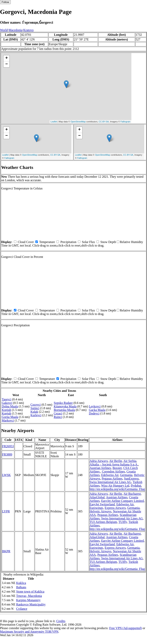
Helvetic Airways (101, 511)
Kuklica (21, 583)
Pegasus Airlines (112, 479)
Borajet (117, 468)
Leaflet (54, 122)
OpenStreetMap (78, 122)
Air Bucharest (132, 494)
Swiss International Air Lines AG (110, 482)
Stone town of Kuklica (30, 592)
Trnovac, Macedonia (29, 596)
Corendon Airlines (113, 471)
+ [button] (7, 58)
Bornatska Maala (64, 410)
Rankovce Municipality (31, 604)
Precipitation (68, 242)
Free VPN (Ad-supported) (125, 628)
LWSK (6, 475)
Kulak (34, 412)
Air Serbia (130, 461)
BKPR (6, 551)
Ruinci (58, 417)
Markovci (8, 420)
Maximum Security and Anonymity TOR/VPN (29, 632)
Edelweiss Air (110, 475)
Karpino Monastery (28, 600)
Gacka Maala (97, 410)
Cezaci (58, 413)
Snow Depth (108, 242)
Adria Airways (99, 461)
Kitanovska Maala (65, 406)
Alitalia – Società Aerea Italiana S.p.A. (114, 464)
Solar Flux (88, 242)
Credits (61, 621)
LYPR (6, 511)
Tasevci (7, 399)
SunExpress (131, 479)
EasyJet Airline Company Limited (122, 501)
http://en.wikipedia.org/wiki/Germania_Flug (117, 489)
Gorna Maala (10, 417)
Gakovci (7, 403)
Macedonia (16, 30)
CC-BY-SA (104, 122)
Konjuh (6, 410)
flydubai (136, 486)
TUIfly (123, 522)
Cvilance (22, 609)
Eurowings (96, 508)
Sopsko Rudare (63, 403)
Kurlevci (36, 415)
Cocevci (36, 405)
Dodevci (94, 413)
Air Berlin (116, 461)
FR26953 (8, 446)
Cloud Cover (26, 242)
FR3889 (7, 454)
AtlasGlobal (97, 497)
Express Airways (115, 508)
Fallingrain (125, 122)
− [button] (7, 64)
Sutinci (35, 408)
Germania (126, 475)
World (4, 30)
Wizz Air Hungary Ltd (115, 486)
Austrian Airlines (100, 468)
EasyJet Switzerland (102, 504)
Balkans (21, 587)
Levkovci (95, 406)
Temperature (47, 242)
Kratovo (29, 30)
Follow (5, 2)
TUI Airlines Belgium (103, 522)
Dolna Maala (10, 406)
